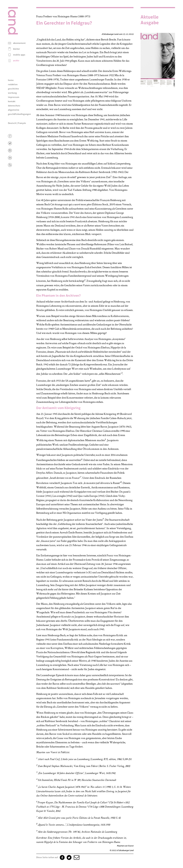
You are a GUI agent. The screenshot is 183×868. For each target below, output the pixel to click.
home (11, 80)
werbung (12, 93)
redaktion (13, 84)
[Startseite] (13, 34)
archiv (16, 61)
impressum (14, 97)
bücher (17, 49)
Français (22, 123)
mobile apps (19, 55)
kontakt (12, 101)
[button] (76, 857)
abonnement (19, 43)
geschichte (13, 89)
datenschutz (14, 106)
